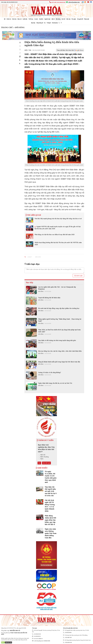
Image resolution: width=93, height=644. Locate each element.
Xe (45, 23)
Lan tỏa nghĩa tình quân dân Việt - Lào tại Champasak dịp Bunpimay (57, 288)
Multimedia (55, 23)
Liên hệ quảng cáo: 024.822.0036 (41, 641)
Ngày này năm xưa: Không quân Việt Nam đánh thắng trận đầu (51, 533)
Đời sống (58, 19)
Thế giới (49, 23)
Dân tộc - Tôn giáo (71, 19)
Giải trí (53, 19)
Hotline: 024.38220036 (57, 2)
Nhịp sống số (40, 23)
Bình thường (44, 457)
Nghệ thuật (47, 19)
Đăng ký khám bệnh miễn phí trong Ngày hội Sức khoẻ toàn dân (59, 362)
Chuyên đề (80, 19)
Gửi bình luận (78, 276)
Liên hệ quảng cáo (73, 2)
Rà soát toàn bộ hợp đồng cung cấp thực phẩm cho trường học (59, 308)
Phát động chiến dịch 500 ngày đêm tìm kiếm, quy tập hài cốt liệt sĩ (50, 520)
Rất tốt (42, 455)
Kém (41, 459)
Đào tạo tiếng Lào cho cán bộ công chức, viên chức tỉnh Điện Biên (60, 351)
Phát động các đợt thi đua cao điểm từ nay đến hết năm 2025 (55, 234)
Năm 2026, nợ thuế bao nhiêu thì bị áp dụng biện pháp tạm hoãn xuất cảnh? (59, 331)
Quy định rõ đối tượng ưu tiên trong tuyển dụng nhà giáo (57, 340)
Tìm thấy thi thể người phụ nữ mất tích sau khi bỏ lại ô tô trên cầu (51, 491)
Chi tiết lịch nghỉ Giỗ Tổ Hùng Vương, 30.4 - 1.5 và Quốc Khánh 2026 (50, 506)
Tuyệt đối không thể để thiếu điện (49, 298)
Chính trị (9, 19)
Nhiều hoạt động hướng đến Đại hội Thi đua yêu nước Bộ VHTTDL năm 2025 (58, 243)
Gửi (39, 463)
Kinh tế (63, 19)
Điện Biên (38, 257)
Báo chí (19, 19)
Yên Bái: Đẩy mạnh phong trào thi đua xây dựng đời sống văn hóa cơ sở (58, 219)
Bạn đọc (33, 23)
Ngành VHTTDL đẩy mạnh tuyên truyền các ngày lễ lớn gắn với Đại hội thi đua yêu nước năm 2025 (58, 227)
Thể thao (31, 19)
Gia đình (41, 19)
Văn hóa (14, 19)
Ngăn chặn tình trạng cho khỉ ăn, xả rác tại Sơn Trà (55, 383)
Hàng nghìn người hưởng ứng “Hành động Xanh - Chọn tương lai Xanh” (60, 320)
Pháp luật (86, 19)
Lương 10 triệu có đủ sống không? (50, 372)
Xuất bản (25, 19)
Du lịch (36, 19)
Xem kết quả (46, 463)
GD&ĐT (30, 257)
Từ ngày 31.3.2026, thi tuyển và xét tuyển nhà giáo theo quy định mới (51, 477)
